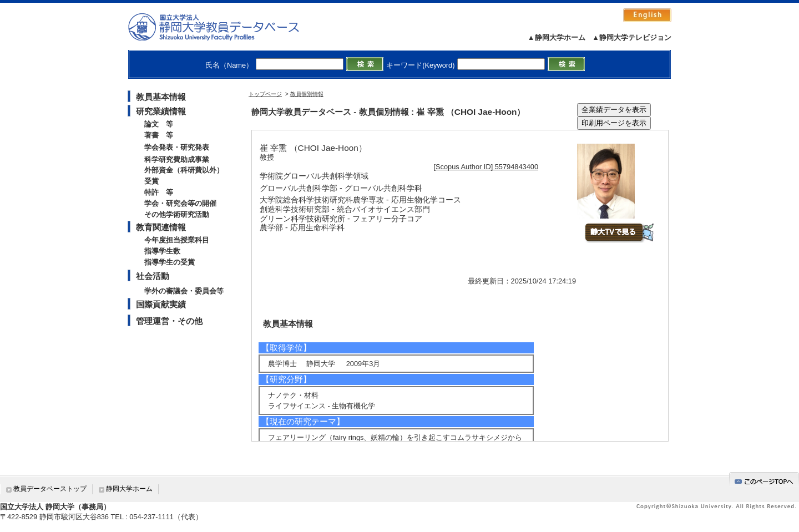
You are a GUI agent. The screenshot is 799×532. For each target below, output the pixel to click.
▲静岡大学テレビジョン (632, 37)
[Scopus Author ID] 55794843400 (486, 167)
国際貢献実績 (161, 304)
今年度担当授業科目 (177, 240)
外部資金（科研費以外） (184, 170)
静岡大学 (225, 27)
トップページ (265, 94)
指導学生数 (162, 251)
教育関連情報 (161, 227)
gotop (764, 480)
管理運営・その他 (169, 321)
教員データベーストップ (50, 489)
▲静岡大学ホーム (557, 37)
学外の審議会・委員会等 (184, 291)
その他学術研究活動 (177, 214)
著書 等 (159, 135)
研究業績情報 (161, 111)
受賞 (151, 181)
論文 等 (159, 124)
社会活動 (153, 276)
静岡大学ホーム (129, 489)
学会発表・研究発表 (177, 147)
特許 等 (159, 192)
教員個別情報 (307, 94)
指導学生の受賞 (170, 262)
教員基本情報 (161, 97)
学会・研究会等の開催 (180, 203)
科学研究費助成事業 (177, 159)
